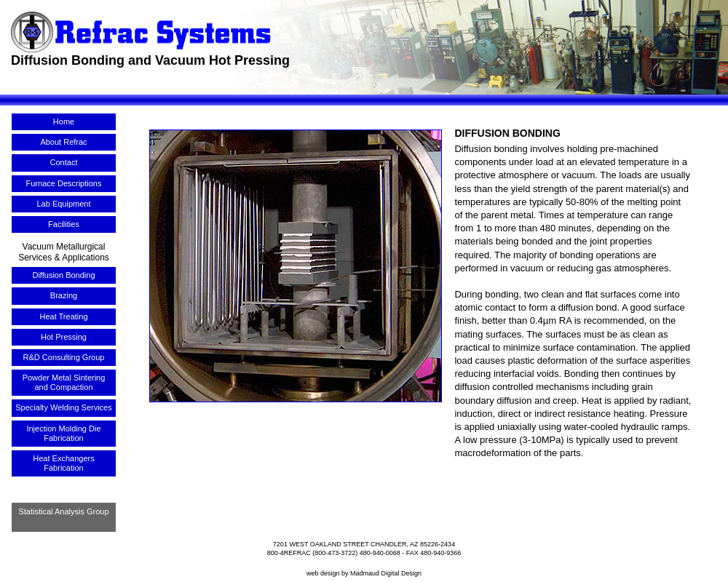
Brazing (64, 295)
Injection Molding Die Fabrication (63, 433)
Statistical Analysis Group (63, 511)
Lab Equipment (64, 204)
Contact (64, 162)
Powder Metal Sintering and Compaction (64, 382)
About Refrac (63, 142)
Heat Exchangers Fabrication (63, 463)
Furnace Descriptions (64, 183)
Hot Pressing (64, 337)
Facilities (64, 224)
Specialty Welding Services (63, 407)
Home (64, 121)
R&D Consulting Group (64, 357)
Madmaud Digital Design (386, 573)
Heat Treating (63, 316)
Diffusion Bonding (63, 275)
